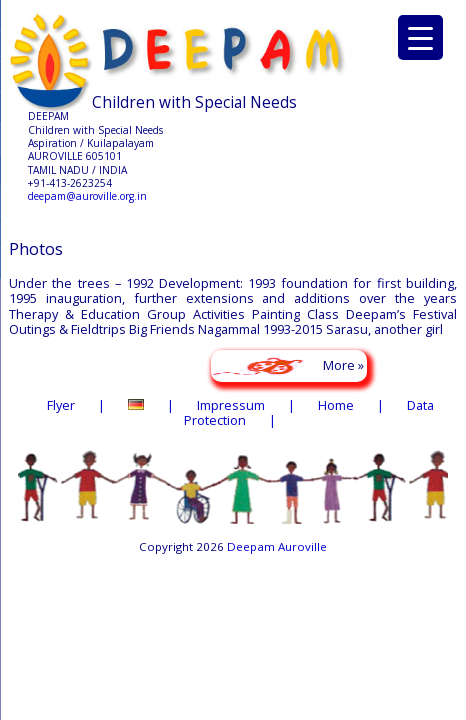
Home (336, 405)
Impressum (231, 405)
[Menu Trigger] (420, 37)
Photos (36, 248)
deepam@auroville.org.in (87, 196)
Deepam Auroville (277, 546)
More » (343, 365)
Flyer (61, 405)
